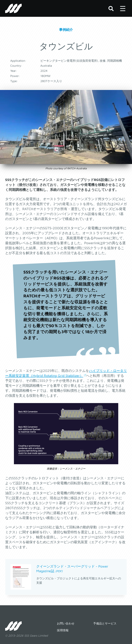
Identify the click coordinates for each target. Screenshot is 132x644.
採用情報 (63, 630)
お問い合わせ (66, 623)
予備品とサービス (105, 623)
